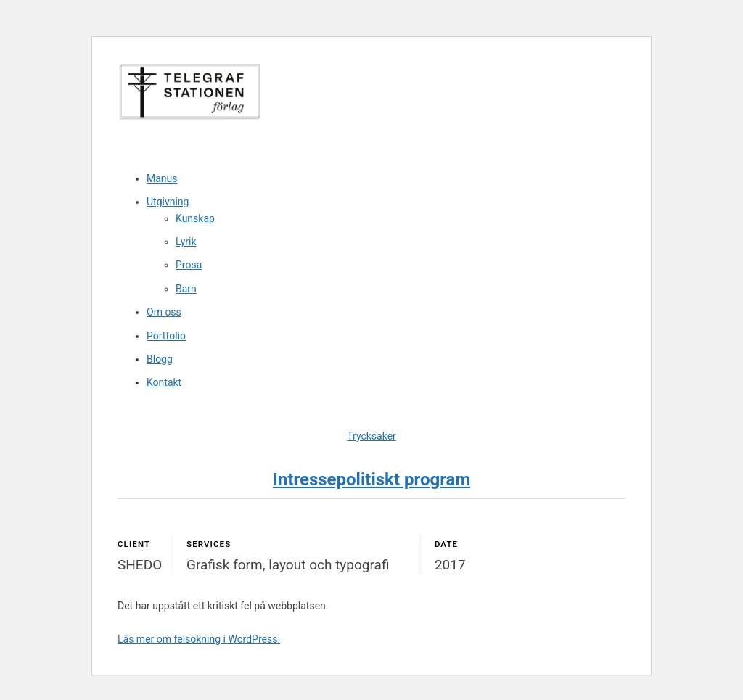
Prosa (189, 265)
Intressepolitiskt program (371, 479)
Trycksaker (371, 436)
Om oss (164, 312)
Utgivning (168, 202)
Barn (186, 289)
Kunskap (195, 218)
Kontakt (164, 382)
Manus (162, 178)
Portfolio (166, 336)
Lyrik (186, 242)
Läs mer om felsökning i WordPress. (199, 639)
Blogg (160, 359)
